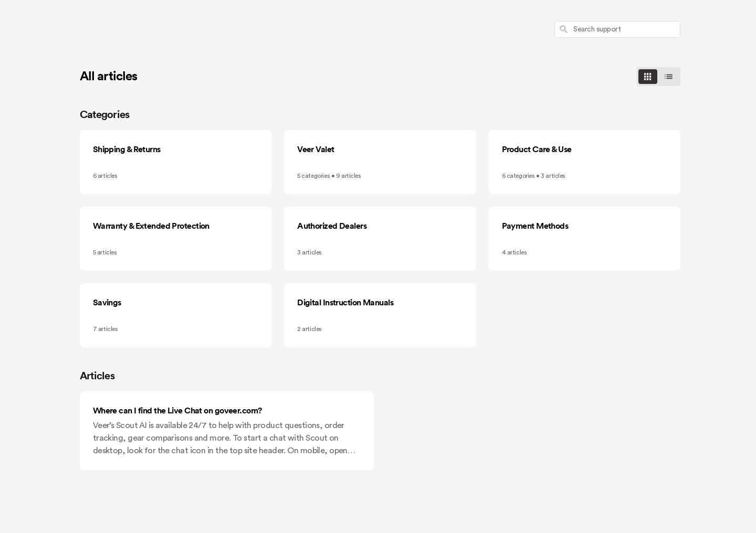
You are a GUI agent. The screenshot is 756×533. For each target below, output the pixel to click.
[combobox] (617, 29)
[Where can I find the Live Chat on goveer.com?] (227, 431)
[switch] (658, 77)
